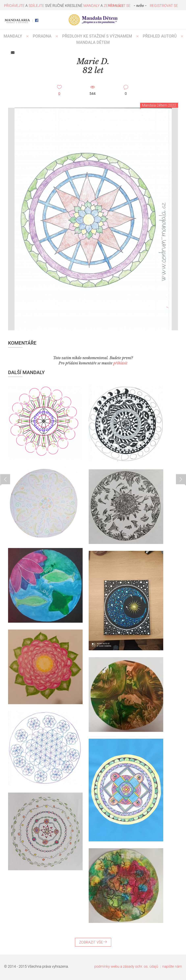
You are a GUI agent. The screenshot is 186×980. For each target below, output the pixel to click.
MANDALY (13, 36)
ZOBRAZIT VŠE (93, 942)
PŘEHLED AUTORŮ (160, 36)
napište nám (172, 966)
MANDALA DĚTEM (93, 42)
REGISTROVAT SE (164, 6)
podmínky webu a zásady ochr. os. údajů (126, 966)
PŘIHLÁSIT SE (119, 6)
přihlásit (120, 363)
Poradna (42, 36)
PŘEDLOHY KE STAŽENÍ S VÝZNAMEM (97, 36)
